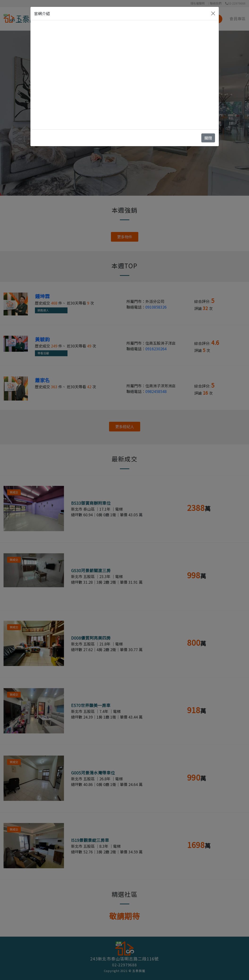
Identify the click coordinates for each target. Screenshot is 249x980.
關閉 (208, 138)
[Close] (213, 13)
